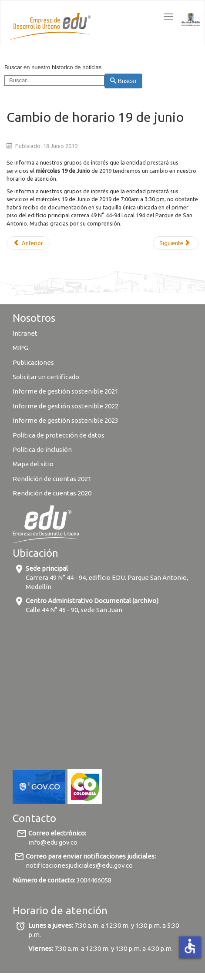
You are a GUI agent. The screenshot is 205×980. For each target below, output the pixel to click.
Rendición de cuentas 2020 (52, 493)
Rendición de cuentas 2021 (52, 479)
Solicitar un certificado (46, 377)
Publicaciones (33, 362)
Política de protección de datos (59, 435)
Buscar (123, 81)
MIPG (20, 348)
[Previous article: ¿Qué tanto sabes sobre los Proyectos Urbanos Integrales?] (28, 243)
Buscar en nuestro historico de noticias (53, 67)
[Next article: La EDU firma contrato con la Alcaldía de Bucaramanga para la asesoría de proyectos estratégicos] (176, 243)
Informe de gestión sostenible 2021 (66, 391)
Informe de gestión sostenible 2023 (66, 420)
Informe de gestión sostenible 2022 (66, 406)
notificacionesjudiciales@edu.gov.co (79, 865)
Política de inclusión (42, 450)
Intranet (25, 333)
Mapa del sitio (33, 464)
